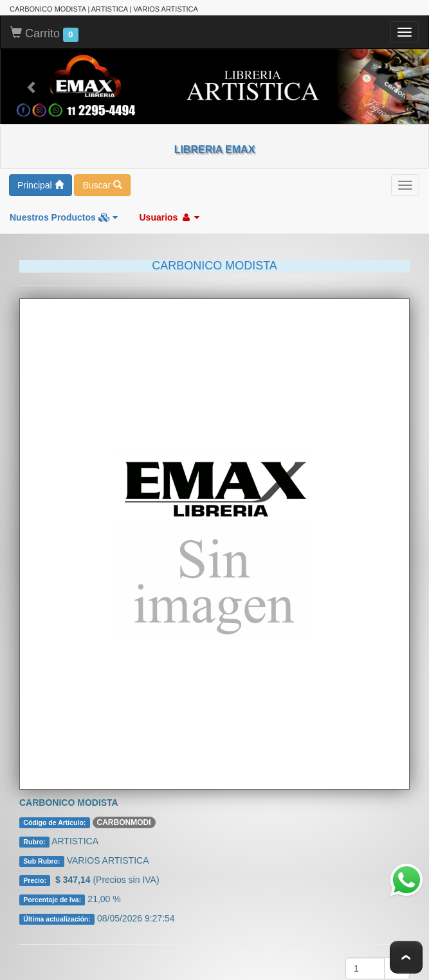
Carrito (44, 33)
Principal (41, 184)
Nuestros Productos (64, 216)
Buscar (102, 184)
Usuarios (169, 216)
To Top (406, 957)
